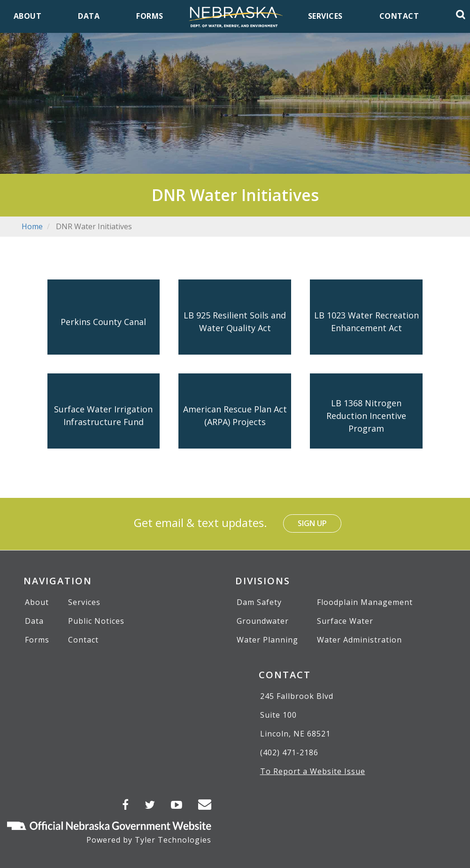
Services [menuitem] (325, 16)
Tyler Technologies (173, 840)
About (37, 602)
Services (84, 602)
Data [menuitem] (89, 16)
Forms (37, 640)
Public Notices (96, 621)
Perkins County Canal (103, 321)
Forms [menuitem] (150, 16)
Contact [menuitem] (399, 16)
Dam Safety (259, 602)
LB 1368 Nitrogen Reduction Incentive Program (366, 415)
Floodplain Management (365, 602)
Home (32, 226)
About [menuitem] (28, 16)
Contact (83, 640)
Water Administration (359, 640)
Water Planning (267, 640)
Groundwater (263, 621)
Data (34, 621)
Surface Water (345, 621)
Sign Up (312, 523)
